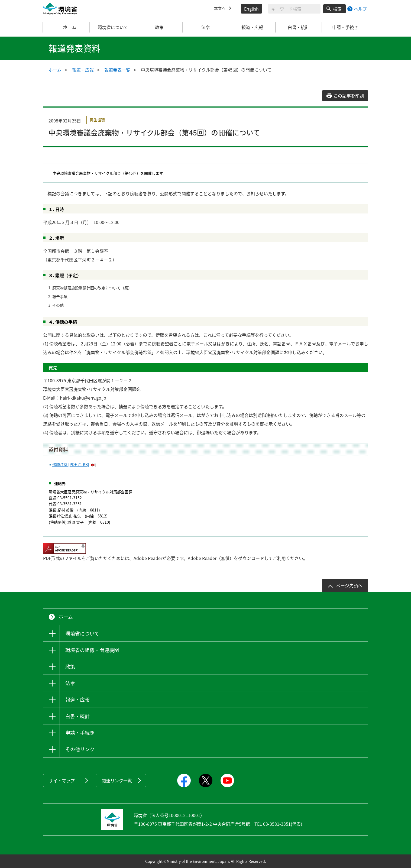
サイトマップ (62, 780)
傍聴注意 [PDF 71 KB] (71, 464)
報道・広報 (83, 70)
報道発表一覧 (117, 70)
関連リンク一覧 (117, 780)
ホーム (66, 27)
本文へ (221, 9)
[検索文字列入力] (294, 9)
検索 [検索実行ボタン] (337, 9)
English (251, 9)
